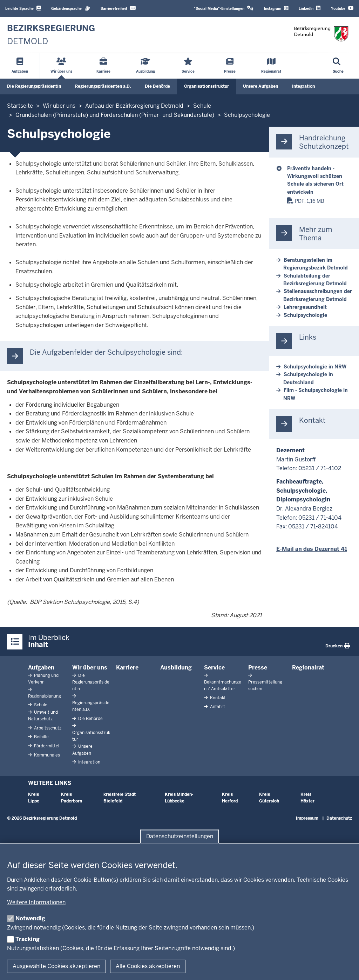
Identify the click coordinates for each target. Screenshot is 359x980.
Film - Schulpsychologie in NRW (316, 394)
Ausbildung (176, 668)
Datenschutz (339, 818)
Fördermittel (46, 746)
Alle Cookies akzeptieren (148, 966)
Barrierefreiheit (118, 8)
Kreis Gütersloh (269, 798)
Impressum (307, 818)
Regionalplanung (45, 696)
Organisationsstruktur (206, 86)
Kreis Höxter (307, 798)
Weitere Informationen (36, 902)
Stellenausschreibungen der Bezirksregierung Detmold (318, 295)
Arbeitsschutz (47, 728)
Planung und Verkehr (43, 679)
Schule (40, 705)
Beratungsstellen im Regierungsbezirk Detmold (316, 264)
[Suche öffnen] (338, 66)
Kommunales (46, 755)
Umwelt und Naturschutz (43, 716)
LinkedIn (310, 8)
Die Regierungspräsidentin (34, 86)
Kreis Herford (230, 798)
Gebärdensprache (71, 8)
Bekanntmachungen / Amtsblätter (223, 685)
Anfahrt (217, 707)
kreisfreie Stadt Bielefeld (120, 798)
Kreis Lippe (34, 798)
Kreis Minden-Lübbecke (179, 798)
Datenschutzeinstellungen (180, 836)
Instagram (276, 8)
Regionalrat (308, 668)
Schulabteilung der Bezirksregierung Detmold (315, 280)
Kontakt (217, 698)
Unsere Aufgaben (260, 86)
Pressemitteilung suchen (265, 685)
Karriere (127, 668)
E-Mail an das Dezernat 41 (312, 549)
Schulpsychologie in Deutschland (308, 378)
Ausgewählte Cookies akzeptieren (56, 966)
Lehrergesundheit (305, 307)
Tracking (28, 939)
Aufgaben (41, 668)
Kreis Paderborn (72, 798)
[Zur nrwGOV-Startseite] (51, 35)
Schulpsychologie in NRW (315, 367)
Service (214, 668)
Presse (258, 668)
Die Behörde (157, 86)
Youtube (342, 8)
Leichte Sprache (23, 8)
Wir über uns (90, 668)
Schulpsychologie (305, 315)
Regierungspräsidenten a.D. (103, 86)
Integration (303, 86)
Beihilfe (41, 737)
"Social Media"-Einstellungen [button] (224, 8)
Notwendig (30, 918)
